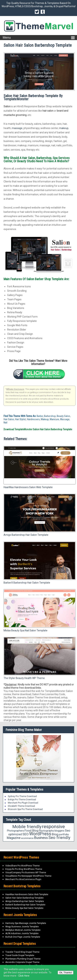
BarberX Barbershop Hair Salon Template (27, 583)
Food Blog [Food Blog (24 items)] (31, 830)
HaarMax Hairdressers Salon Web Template (28, 487)
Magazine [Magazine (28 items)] (14, 838)
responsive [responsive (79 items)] (53, 827)
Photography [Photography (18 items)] (46, 831)
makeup (64, 128)
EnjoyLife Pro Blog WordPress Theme (24, 869)
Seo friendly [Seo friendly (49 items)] (59, 838)
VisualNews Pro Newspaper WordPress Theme (28, 876)
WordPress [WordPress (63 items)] (40, 834)
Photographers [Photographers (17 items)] (15, 831)
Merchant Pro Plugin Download (23, 803)
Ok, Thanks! (66, 973)
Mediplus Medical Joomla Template (23, 930)
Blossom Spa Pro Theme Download (25, 809)
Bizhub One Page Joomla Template (23, 937)
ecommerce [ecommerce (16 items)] (27, 838)
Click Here (24, 976)
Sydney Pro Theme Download (22, 796)
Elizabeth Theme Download (21, 806)
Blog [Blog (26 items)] (55, 834)
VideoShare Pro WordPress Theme (22, 866)
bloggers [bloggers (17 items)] (59, 831)
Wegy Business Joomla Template (22, 927)
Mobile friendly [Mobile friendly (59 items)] (27, 827)
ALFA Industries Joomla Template (22, 933)
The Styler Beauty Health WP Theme (24, 678)
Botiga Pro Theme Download (22, 800)
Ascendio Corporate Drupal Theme (22, 962)
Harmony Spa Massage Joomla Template (26, 923)
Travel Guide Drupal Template (20, 955)
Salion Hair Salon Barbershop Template (24, 898)
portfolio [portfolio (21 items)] (64, 834)
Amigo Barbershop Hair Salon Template (26, 535)
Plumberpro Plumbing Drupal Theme (23, 959)
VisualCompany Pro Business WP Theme (26, 873)
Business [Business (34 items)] (41, 838)
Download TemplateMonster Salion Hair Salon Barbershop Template (38, 429)
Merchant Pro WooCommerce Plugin (23, 879)
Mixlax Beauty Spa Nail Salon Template (26, 630)
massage (17, 128)
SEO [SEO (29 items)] (26, 834)
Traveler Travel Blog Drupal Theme (22, 952)
